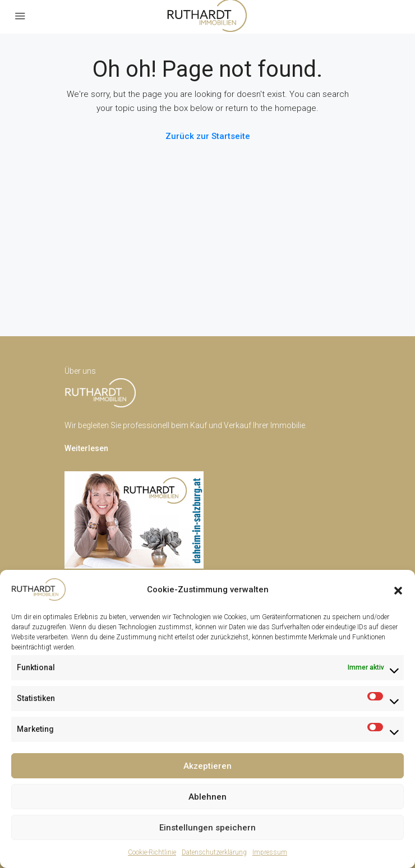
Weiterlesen (86, 448)
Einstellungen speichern (208, 828)
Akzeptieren (208, 766)
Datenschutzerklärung (214, 852)
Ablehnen (208, 797)
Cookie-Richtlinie (152, 852)
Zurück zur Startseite (208, 136)
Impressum (270, 852)
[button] (398, 590)
